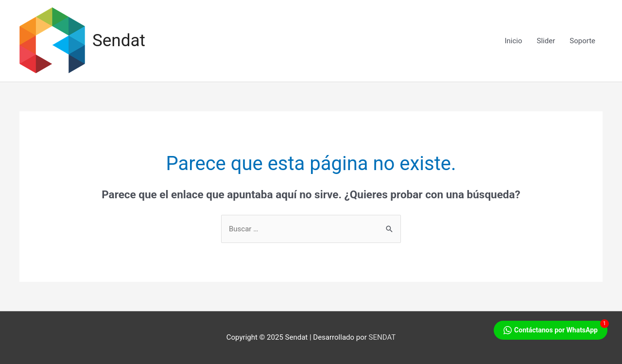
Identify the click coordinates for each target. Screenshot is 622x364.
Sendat (119, 41)
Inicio (513, 41)
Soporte (582, 41)
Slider (546, 41)
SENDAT (382, 337)
